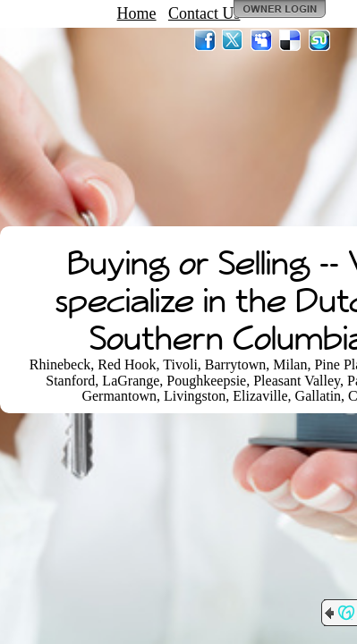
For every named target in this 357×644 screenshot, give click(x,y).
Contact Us (204, 13)
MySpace (262, 40)
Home (137, 13)
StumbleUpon (319, 40)
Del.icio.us (291, 40)
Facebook (205, 40)
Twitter (234, 40)
